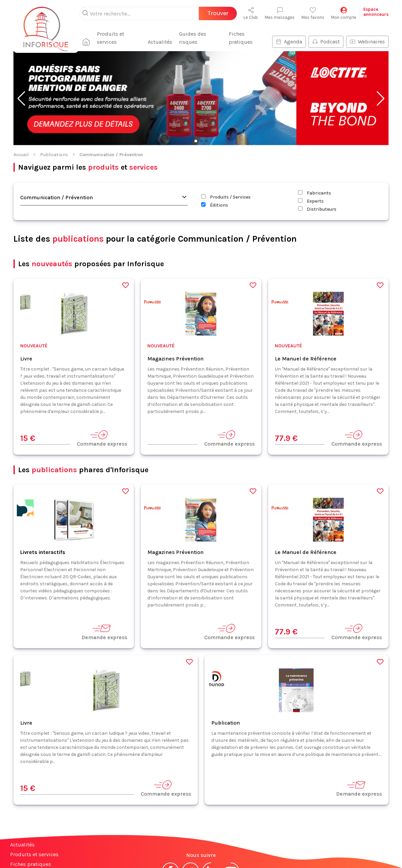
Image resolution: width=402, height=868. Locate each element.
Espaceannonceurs (376, 12)
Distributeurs (317, 209)
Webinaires (367, 42)
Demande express (104, 632)
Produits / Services (226, 197)
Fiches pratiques (241, 38)
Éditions (215, 205)
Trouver (218, 13)
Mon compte (344, 13)
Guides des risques (193, 38)
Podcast (326, 42)
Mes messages (280, 13)
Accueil (21, 155)
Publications (54, 155)
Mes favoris (313, 13)
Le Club (251, 13)
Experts (311, 201)
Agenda (289, 42)
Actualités (160, 42)
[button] (21, 99)
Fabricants (315, 193)
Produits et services (111, 38)
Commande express (102, 438)
